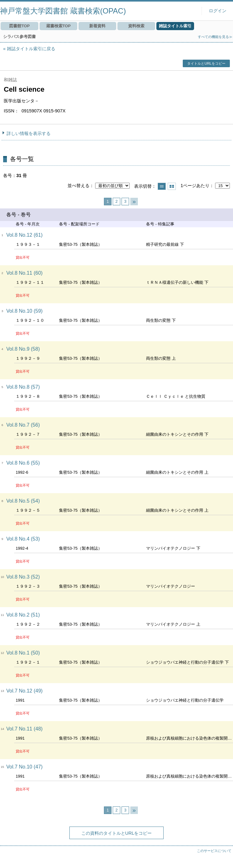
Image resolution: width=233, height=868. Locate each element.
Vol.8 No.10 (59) (24, 311)
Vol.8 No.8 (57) (23, 387)
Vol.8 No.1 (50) (23, 653)
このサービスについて (214, 851)
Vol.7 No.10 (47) (24, 767)
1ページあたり (195, 186)
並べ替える (79, 186)
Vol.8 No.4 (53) (23, 539)
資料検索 (136, 26)
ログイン (218, 11)
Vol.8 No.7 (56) (23, 425)
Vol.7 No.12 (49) (24, 691)
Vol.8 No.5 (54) (23, 501)
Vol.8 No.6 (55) (23, 463)
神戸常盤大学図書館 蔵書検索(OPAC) (63, 11)
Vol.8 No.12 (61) (24, 235)
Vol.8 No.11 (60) (24, 273)
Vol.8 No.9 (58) (23, 349)
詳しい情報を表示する (29, 133)
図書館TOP (19, 26)
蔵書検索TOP (58, 26)
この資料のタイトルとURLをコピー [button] (117, 833)
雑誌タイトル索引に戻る (31, 49)
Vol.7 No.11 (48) (24, 729)
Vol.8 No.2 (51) (23, 615)
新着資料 (97, 26)
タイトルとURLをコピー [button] (206, 63)
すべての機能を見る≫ (215, 37)
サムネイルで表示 (172, 186)
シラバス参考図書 (19, 37)
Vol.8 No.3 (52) (23, 577)
